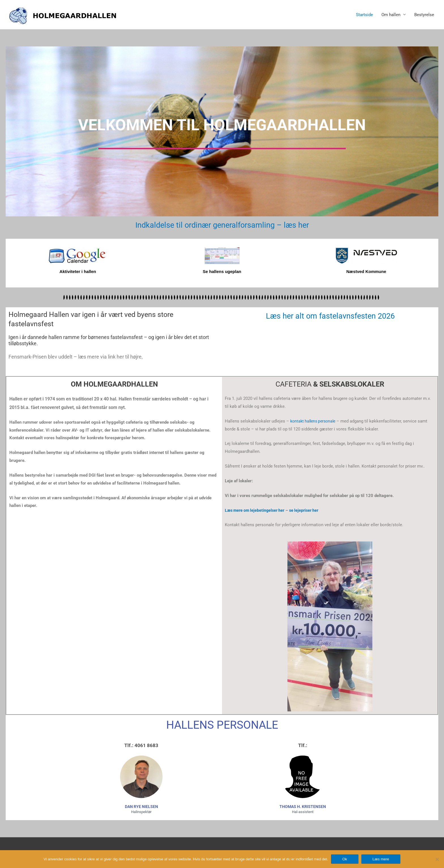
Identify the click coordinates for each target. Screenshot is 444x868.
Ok (345, 859)
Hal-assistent (303, 812)
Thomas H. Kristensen (303, 807)
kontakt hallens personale (315, 421)
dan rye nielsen (141, 807)
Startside (364, 15)
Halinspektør (141, 812)
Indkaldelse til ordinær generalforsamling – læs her (222, 225)
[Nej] (437, 859)
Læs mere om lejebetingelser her (256, 510)
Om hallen (391, 15)
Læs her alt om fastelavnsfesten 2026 (330, 316)
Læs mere (381, 859)
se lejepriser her (308, 510)
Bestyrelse (424, 15)
